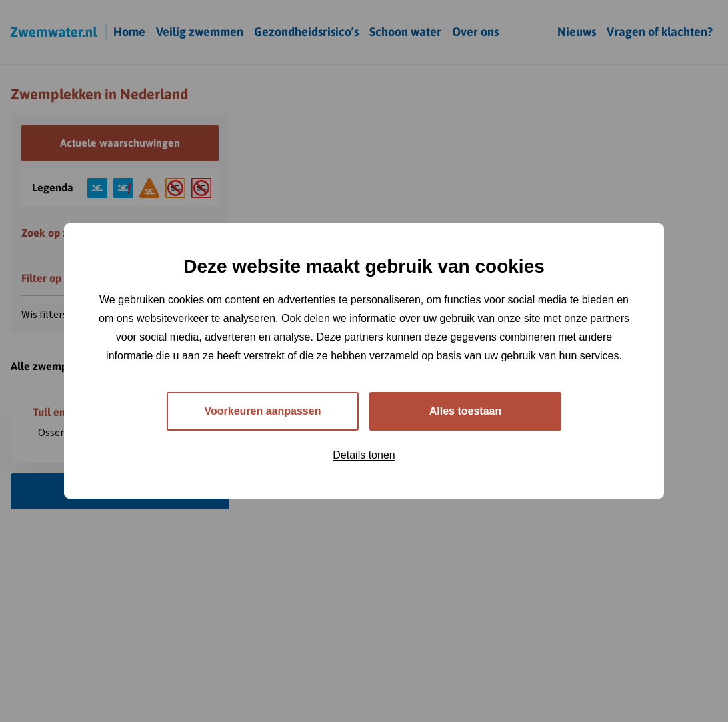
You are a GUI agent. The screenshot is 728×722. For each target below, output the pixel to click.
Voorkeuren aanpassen (263, 411)
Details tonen (364, 455)
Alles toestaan (465, 411)
